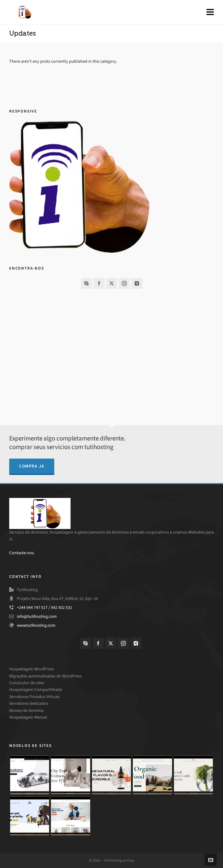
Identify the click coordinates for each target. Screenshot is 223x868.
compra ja (32, 466)
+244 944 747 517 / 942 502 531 (44, 608)
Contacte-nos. (22, 553)
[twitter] (112, 283)
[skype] (87, 283)
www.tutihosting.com (36, 625)
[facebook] (99, 283)
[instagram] (124, 283)
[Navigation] (210, 12)
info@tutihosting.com (37, 616)
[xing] (137, 283)
